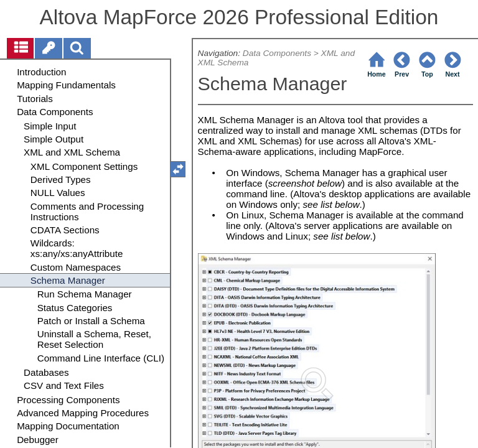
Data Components (277, 53)
